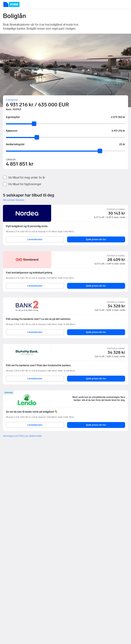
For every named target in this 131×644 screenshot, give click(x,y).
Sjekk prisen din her (96, 239)
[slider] (34, 124)
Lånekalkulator (35, 239)
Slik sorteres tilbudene (14, 200)
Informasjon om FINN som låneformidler (22, 436)
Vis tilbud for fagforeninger (25, 184)
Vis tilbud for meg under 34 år (27, 178)
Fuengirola (12, 100)
